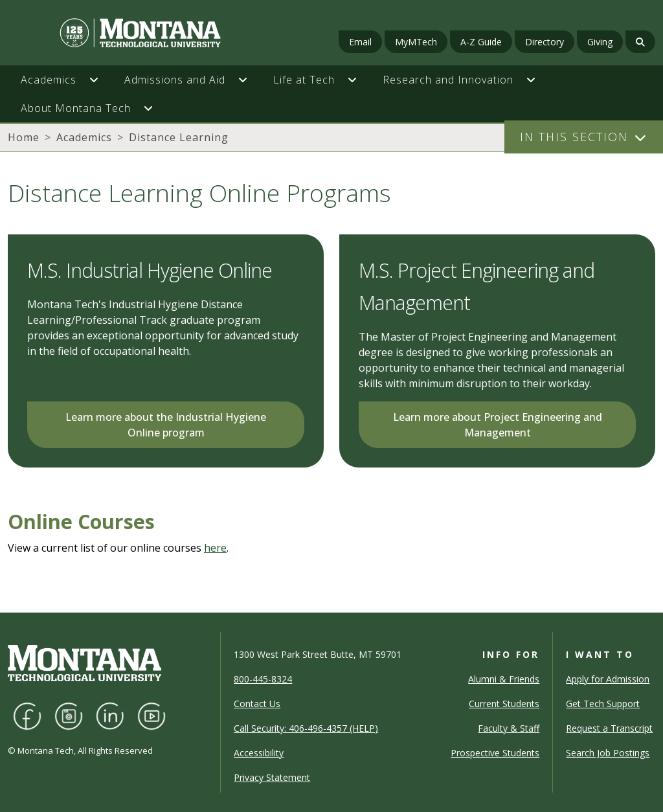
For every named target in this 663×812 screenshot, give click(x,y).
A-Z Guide (481, 42)
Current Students (504, 704)
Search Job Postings (608, 753)
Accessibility (259, 753)
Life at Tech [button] (304, 80)
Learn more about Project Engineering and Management (498, 425)
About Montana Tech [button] (76, 108)
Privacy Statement (272, 777)
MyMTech (416, 42)
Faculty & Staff (509, 728)
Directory (545, 42)
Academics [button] (49, 80)
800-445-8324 (263, 679)
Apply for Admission (608, 679)
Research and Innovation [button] (448, 80)
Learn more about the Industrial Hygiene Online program (166, 425)
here (215, 548)
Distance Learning (179, 137)
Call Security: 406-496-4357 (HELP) (306, 728)
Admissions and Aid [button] (175, 80)
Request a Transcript (609, 728)
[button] (100, 80)
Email (360, 42)
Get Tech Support (603, 704)
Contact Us (257, 704)
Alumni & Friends (504, 679)
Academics (84, 137)
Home (24, 137)
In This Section (574, 137)
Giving (600, 42)
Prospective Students (495, 753)
